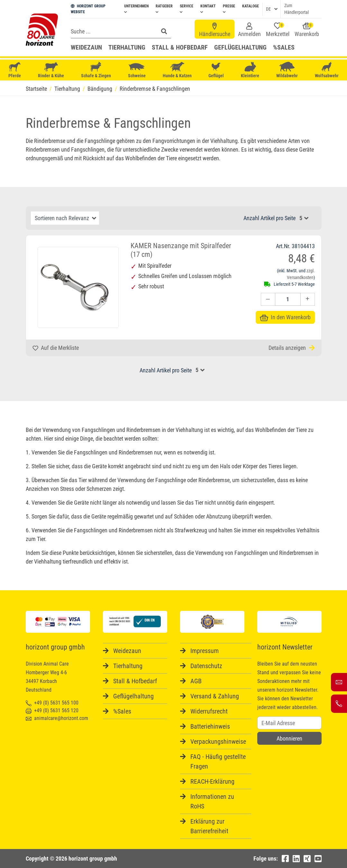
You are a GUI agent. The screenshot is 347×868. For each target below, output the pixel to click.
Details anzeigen (292, 348)
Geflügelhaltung (240, 47)
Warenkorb (307, 30)
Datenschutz (206, 666)
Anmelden (249, 30)
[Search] (113, 31)
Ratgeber (164, 9)
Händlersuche (215, 30)
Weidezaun (86, 47)
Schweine (137, 70)
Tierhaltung (127, 47)
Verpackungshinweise (218, 742)
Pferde (15, 70)
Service (187, 9)
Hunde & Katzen (177, 70)
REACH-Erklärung (212, 781)
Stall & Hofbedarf (180, 47)
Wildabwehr (287, 70)
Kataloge (251, 6)
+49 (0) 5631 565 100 (52, 703)
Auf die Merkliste (56, 348)
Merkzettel (278, 30)
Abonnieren (289, 738)
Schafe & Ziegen (96, 70)
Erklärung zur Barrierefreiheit (209, 826)
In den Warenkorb (285, 317)
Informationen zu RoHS (212, 801)
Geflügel (216, 71)
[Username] (289, 723)
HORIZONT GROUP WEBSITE (88, 9)
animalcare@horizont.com (57, 718)
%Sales (284, 47)
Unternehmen (136, 9)
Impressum (205, 651)
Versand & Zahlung (215, 696)
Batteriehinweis (210, 726)
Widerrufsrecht (209, 711)
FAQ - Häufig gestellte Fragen (218, 761)
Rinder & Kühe (51, 70)
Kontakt (208, 9)
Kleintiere (250, 70)
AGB (196, 681)
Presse (229, 9)
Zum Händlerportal (297, 9)
